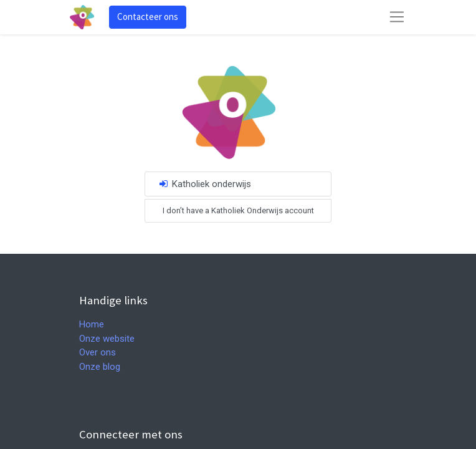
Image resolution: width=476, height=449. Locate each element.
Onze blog (100, 367)
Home (92, 324)
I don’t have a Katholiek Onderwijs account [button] (238, 210)
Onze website (107, 339)
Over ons (98, 352)
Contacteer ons (148, 17)
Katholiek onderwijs (204, 184)
